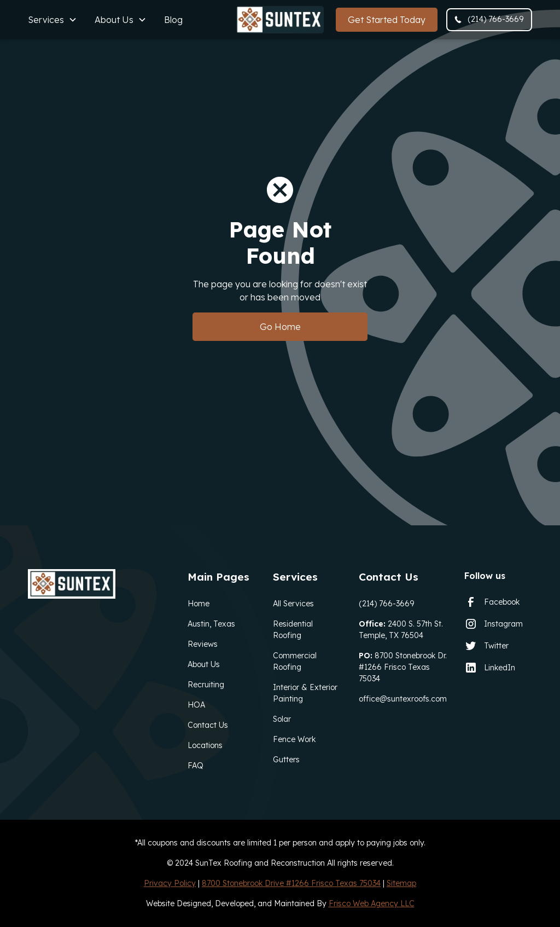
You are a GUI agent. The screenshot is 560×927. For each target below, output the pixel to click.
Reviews (203, 644)
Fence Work (294, 739)
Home (199, 604)
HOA (196, 705)
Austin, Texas (211, 624)
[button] (52, 20)
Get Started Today (387, 20)
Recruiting (206, 685)
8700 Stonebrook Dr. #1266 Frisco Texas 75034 (403, 667)
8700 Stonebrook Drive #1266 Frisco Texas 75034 (291, 883)
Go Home (280, 327)
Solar (282, 719)
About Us (204, 664)
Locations (205, 745)
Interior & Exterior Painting (305, 693)
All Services (293, 604)
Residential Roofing (293, 630)
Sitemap (401, 883)
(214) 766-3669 (386, 604)
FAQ (196, 766)
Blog (173, 20)
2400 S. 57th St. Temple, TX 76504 (401, 630)
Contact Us (208, 725)
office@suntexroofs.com (403, 699)
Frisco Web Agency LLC (372, 903)
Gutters (286, 760)
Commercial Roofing (295, 661)
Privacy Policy (170, 883)
